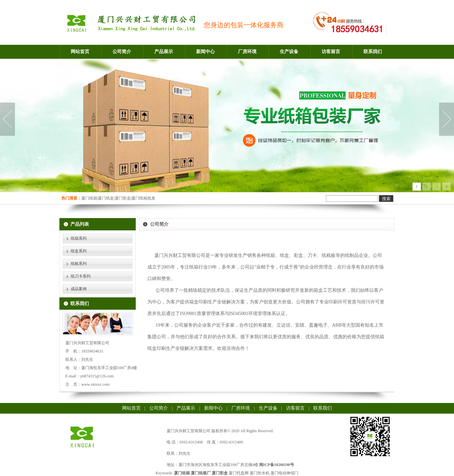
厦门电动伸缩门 (284, 473)
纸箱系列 (79, 238)
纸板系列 (79, 264)
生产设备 (289, 52)
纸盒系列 (79, 251)
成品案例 (79, 289)
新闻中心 (205, 52)
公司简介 (122, 52)
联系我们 (373, 52)
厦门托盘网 (239, 473)
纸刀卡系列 (81, 276)
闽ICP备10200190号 (277, 465)
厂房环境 (247, 52)
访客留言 (331, 52)
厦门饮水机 (260, 473)
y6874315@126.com (97, 376)
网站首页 (80, 52)
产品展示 (164, 52)
